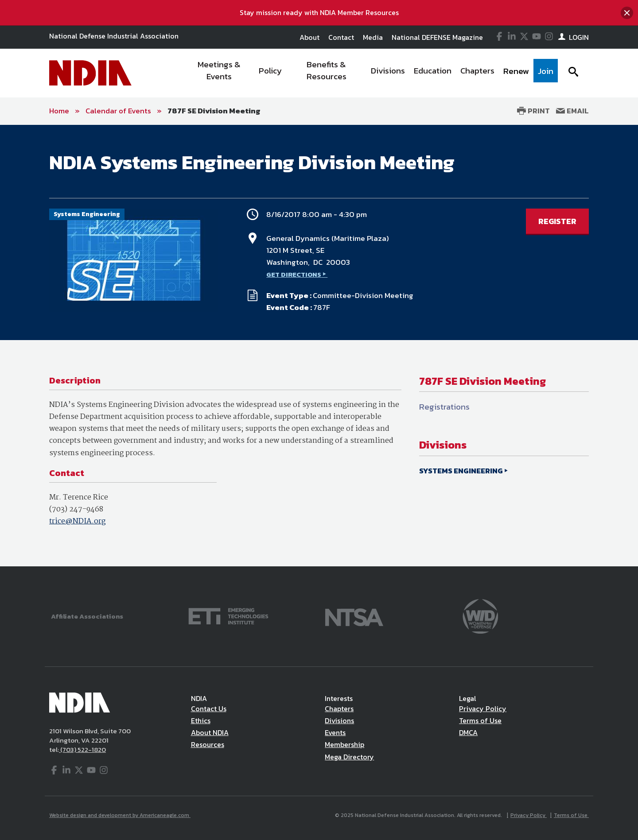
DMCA (468, 732)
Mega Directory (349, 757)
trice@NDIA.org (77, 521)
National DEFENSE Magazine (437, 37)
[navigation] (371, 73)
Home (59, 111)
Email (572, 111)
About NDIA (210, 732)
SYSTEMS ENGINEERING (461, 471)
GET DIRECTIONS (294, 274)
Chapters (339, 708)
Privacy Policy (483, 708)
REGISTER (557, 221)
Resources (208, 744)
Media (373, 37)
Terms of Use (480, 720)
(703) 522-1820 (82, 749)
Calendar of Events (118, 111)
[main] (319, 346)
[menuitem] (220, 73)
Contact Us (209, 708)
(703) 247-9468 (76, 509)
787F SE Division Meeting (214, 111)
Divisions (339, 720)
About (309, 37)
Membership (344, 744)
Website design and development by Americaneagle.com (120, 815)
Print (533, 111)
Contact (341, 37)
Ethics (201, 720)
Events (335, 732)
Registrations (444, 407)
